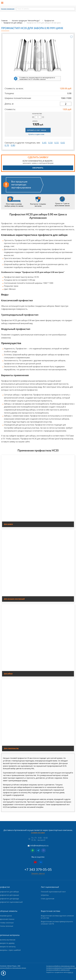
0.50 (50, 143)
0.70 (7, 145)
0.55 (57, 143)
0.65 (63, 143)
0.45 (44, 143)
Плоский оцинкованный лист (53, 892)
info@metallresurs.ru (39, 846)
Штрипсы (45, 895)
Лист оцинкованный (50, 887)
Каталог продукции (8, 9)
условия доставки (38, 833)
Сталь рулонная (48, 899)
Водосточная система (50, 911)
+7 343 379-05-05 (38, 869)
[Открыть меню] (3, 3)
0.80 (13, 145)
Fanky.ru (70, 972)
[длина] (66, 104)
